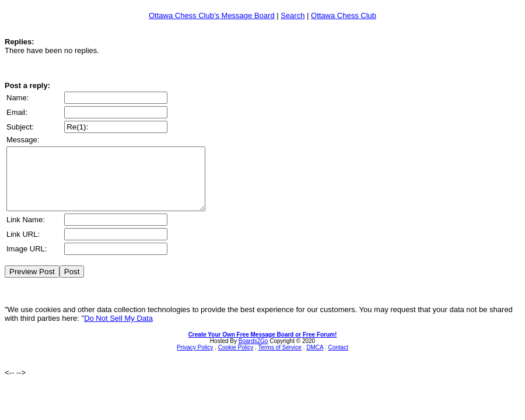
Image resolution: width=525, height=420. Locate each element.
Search (293, 15)
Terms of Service (279, 360)
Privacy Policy (195, 360)
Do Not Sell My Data (118, 330)
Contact (338, 360)
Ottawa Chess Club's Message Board (212, 15)
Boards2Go (253, 353)
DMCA (315, 360)
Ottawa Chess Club (344, 15)
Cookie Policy (236, 360)
